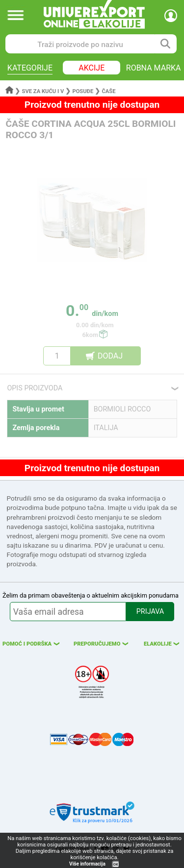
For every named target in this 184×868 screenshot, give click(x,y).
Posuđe (83, 91)
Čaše (108, 91)
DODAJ (110, 356)
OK (116, 864)
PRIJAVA (150, 612)
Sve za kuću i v (43, 91)
